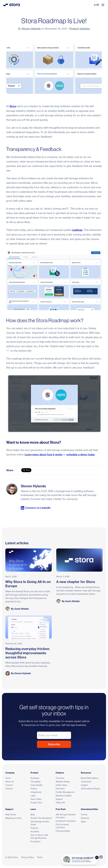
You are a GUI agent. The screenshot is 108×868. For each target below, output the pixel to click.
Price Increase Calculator (62, 826)
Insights (84, 785)
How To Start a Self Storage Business (39, 836)
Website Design (63, 782)
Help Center (11, 814)
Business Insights (64, 796)
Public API (60, 803)
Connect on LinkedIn (36, 508)
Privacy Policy (27, 857)
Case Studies (37, 785)
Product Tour (36, 803)
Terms (40, 857)
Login (33, 796)
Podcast (34, 828)
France (84, 814)
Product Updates (80, 29)
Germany (85, 818)
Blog (33, 814)
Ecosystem (36, 841)
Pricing (34, 789)
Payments (60, 789)
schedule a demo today (81, 455)
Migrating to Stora (13, 818)
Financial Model (63, 831)
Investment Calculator (66, 821)
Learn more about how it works (44, 455)
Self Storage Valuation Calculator (66, 816)
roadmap (77, 230)
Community (86, 782)
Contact (9, 785)
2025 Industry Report (90, 789)
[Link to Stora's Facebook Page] (101, 857)
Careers (9, 789)
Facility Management (65, 792)
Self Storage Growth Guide (40, 823)
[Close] (97, 857)
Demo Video (36, 799)
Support (59, 799)
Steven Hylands (31, 29)
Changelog (35, 782)
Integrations (36, 792)
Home (8, 778)
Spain (83, 821)
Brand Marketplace (90, 778)
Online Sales (61, 785)
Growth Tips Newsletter (41, 818)
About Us (10, 782)
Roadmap (35, 778)
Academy (35, 831)
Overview (60, 778)
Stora (13, 106)
